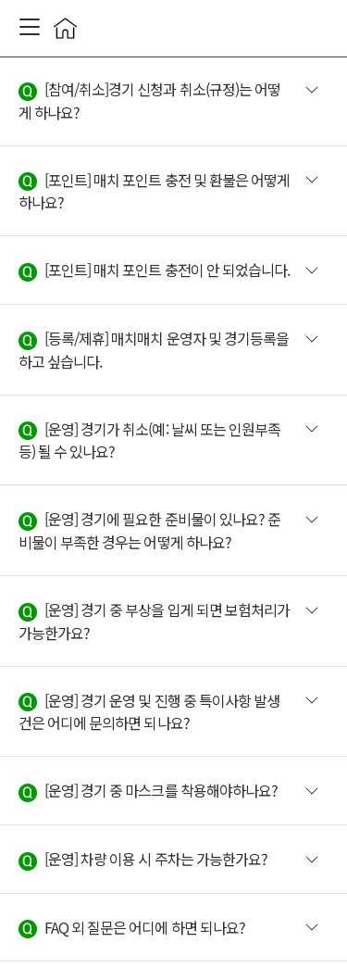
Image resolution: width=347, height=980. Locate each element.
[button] (173, 101)
